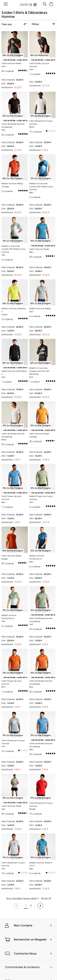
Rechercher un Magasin (30, 939)
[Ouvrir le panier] (51, 4)
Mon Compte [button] (23, 925)
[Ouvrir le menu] (6, 4)
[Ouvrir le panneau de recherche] (45, 4)
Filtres (35, 24)
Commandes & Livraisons (22, 967)
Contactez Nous (25, 954)
